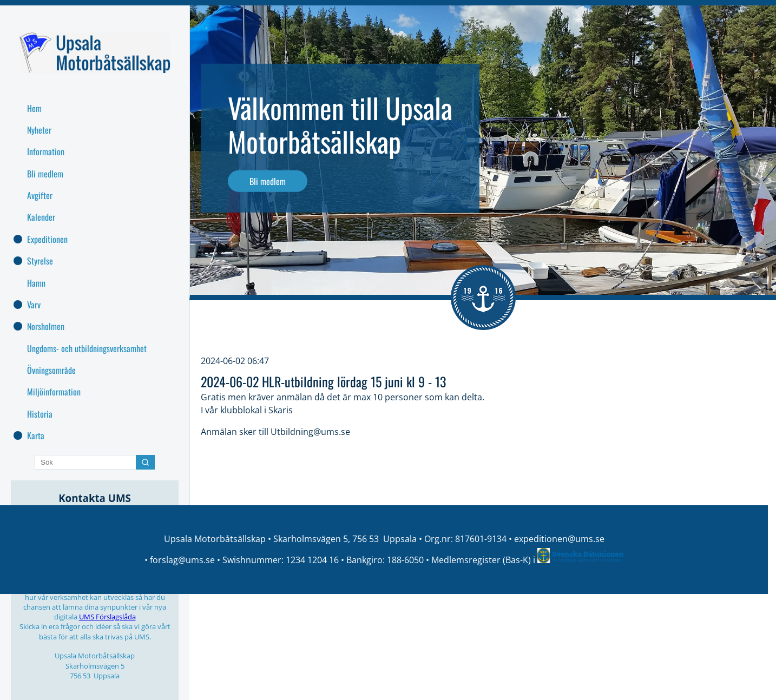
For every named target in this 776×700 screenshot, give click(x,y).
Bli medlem (268, 181)
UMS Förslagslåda (107, 617)
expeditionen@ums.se (559, 539)
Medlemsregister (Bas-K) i (484, 560)
